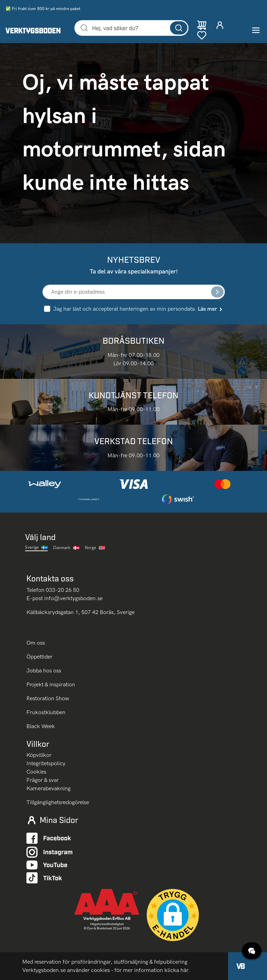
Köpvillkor (39, 755)
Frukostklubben (46, 712)
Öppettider (39, 657)
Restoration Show (48, 698)
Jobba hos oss (44, 671)
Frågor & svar (43, 780)
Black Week (41, 726)
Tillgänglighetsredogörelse (58, 802)
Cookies (36, 772)
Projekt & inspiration (51, 684)
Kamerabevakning (48, 788)
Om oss (36, 643)
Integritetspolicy (46, 763)
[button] (173, 915)
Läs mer (211, 309)
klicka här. (177, 970)
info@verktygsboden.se (73, 598)
